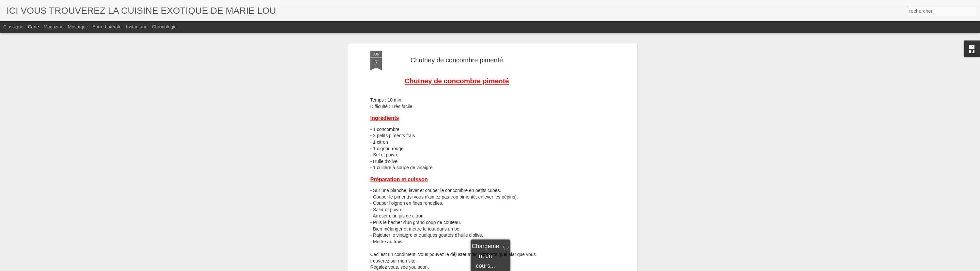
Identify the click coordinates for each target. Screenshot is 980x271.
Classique (13, 27)
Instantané (137, 27)
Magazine (54, 27)
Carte (33, 27)
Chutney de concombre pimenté (457, 55)
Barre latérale (107, 27)
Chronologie (164, 27)
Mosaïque (78, 27)
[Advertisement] (579, 149)
